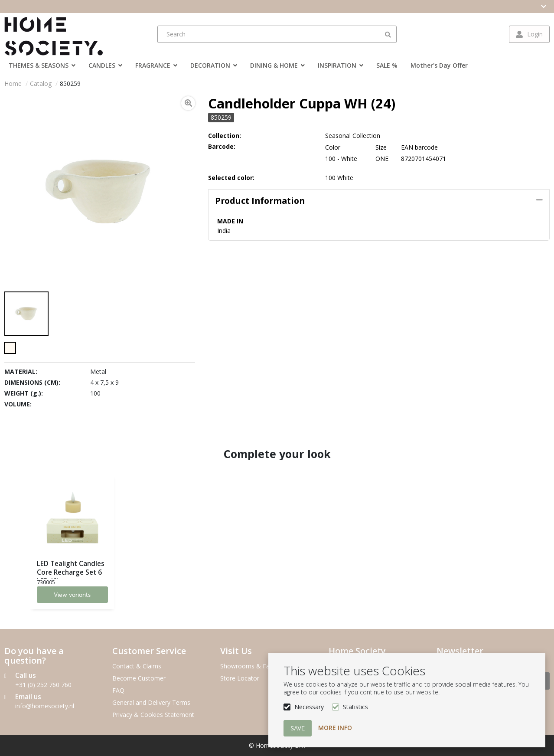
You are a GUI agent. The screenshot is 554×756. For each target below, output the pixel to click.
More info (335, 728)
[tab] (379, 201)
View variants (73, 595)
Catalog (41, 83)
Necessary (309, 707)
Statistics (355, 707)
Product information (260, 201)
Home (13, 83)
